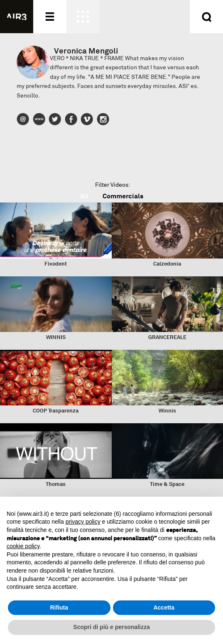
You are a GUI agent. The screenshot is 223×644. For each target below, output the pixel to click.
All (84, 196)
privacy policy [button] (83, 522)
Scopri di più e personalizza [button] (111, 627)
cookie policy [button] (23, 546)
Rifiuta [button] (59, 607)
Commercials (123, 196)
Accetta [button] (164, 607)
